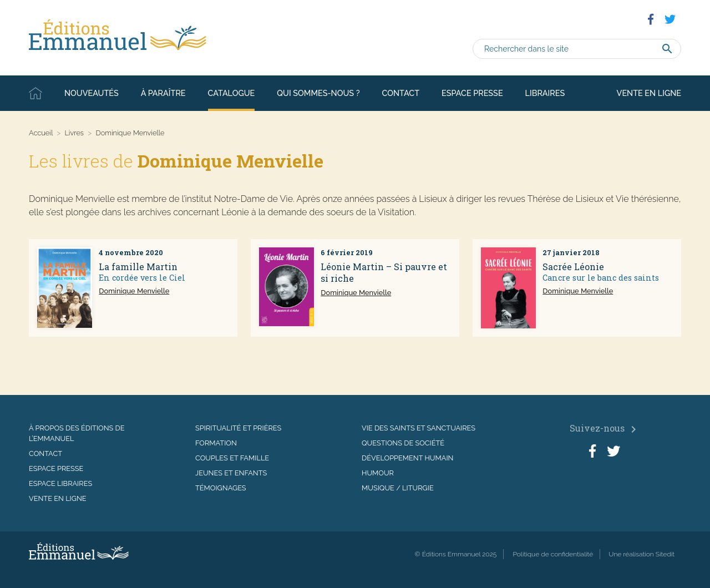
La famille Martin (138, 267)
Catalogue (232, 93)
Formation (216, 443)
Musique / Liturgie (398, 488)
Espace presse (472, 93)
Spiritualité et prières (238, 428)
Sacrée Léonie (573, 267)
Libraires (545, 93)
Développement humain (407, 458)
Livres (74, 133)
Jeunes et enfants (231, 473)
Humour (378, 473)
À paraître (163, 93)
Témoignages (221, 488)
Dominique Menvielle (134, 291)
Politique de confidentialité (553, 554)
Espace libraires (60, 483)
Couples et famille (232, 458)
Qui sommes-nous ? (318, 93)
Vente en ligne (649, 93)
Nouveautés (92, 93)
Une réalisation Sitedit (641, 554)
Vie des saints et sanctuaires (419, 428)
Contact (401, 93)
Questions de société (403, 443)
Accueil (35, 93)
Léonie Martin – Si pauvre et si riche (384, 272)
